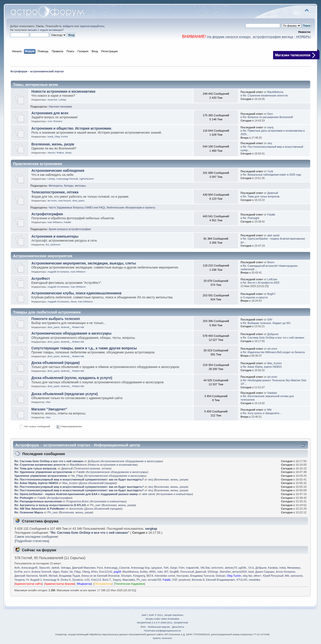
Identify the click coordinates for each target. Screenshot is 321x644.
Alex (48, 402)
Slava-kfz (45, 568)
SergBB (174, 572)
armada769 (154, 580)
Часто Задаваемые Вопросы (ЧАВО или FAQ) (77, 207)
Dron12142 (106, 572)
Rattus (60, 153)
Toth (166, 568)
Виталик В (198, 580)
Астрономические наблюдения (58, 171)
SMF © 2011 (156, 615)
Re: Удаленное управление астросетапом (43, 472)
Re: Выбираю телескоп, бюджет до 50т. (267, 323)
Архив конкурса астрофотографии (70, 229)
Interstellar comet (165, 576)
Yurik (270, 171)
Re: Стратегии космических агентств (265, 95)
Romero (58, 121)
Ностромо (183, 576)
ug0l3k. (243, 568)
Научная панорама (60, 106)
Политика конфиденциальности (162, 631)
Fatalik (67, 222)
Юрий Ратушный (273, 576)
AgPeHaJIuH (87, 179)
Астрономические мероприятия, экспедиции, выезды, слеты (84, 263)
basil (251, 572)
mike (160, 572)
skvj (270, 143)
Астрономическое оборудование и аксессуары (71, 333)
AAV (50, 121)
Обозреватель (103, 584)
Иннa (73, 302)
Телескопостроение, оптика (55, 192)
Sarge (174, 568)
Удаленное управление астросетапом (41, 476)
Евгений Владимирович (220, 580)
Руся (100, 568)
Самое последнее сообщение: (37, 537)
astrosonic (297, 576)
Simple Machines (174, 615)
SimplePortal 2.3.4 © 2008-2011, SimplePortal (162, 623)
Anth (17, 568)
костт (27, 572)
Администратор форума (60, 584)
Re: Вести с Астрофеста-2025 (261, 283)
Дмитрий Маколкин (84, 568)
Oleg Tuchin (61, 137)
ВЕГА (150, 576)
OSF (175, 580)
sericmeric (217, 568)
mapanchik (192, 568)
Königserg (139, 576)
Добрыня (273, 334)
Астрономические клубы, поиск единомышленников (76, 293)
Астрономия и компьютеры (55, 236)
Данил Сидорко (265, 572)
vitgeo (56, 572)
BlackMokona (275, 92)
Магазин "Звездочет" (49, 409)
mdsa (283, 568)
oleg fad (247, 576)
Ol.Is (251, 568)
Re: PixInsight (251, 218)
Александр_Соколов (117, 568)
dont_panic (78, 201)
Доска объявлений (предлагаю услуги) (65, 394)
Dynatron (78, 580)
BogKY (271, 294)
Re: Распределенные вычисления (38, 501)
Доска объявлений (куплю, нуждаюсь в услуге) (72, 378)
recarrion (52, 100)
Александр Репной (67, 179)
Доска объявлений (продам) (56, 363)
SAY (270, 319)
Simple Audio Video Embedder (162, 619)
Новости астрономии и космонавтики (63, 92)
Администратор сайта (28, 584)
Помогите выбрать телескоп (56, 319)
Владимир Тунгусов (202, 576)
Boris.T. (107, 580)
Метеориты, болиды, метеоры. (67, 186)
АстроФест (41, 279)
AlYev (94, 572)
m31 (87, 580)
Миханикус (294, 568)
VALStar (205, 568)
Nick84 (43, 576)
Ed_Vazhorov (53, 245)
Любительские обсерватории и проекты (131, 207)
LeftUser (272, 279)
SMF (144, 615)
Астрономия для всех (50, 113)
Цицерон (157, 568)
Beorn (271, 262)
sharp (68, 153)
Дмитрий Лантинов (26, 576)
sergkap (151, 529)
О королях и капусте (255, 297)
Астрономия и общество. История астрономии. (72, 128)
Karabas (273, 568)
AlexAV (51, 153)
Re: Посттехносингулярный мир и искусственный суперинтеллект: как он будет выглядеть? (79, 479)
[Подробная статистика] (32, 541)
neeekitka (254, 580)
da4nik (55, 568)
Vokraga (66, 568)
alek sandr (273, 235)
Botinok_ (66, 327)
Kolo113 (96, 580)
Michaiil (53, 576)
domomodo (76, 509)
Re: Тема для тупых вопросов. (261, 196)
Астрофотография (47, 214)
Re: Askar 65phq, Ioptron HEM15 (262, 367)
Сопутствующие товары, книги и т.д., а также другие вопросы (84, 348)
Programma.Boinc (78, 501)
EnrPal (18, 572)
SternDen (225, 572)
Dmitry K (66, 580)
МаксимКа (129, 580)
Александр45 (29, 568)
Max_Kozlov (275, 363)
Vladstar (272, 393)
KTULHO (242, 580)
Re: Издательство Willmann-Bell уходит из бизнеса (274, 352)
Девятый (273, 193)
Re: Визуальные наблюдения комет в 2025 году (272, 175)
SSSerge (213, 572)
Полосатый (187, 572)
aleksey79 (231, 568)
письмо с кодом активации (45, 30)
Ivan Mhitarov (55, 222)
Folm (182, 568)
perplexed (184, 580)
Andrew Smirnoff (41, 572)
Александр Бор (140, 568)
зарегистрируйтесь (92, 26)
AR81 (153, 572)
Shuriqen (126, 576)
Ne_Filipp (77, 476)
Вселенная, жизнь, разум (53, 144)
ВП (166, 572)
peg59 (117, 572)
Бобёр (144, 572)
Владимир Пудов (69, 576)
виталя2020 (240, 572)
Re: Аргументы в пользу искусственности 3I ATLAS (50, 505)
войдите (68, 26)
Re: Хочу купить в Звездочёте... (262, 413)
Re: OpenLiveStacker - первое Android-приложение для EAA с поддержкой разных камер (76, 494)
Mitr (270, 410)
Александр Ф (51, 580)
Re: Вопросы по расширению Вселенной (268, 117)
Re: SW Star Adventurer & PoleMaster (40, 509)
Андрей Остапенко (58, 272)
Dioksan (220, 576)
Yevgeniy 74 (21, 580)
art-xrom (52, 201)
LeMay (62, 100)
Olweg (86, 572)
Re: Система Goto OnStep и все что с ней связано (273, 338)
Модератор (84, 584)
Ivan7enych (65, 201)
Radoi (65, 572)
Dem (270, 114)
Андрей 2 (36, 580)
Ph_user (96, 505)
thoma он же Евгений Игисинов (101, 576)
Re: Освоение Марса (29, 512)
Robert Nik (78, 327)
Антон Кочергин (286, 572)
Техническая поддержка (129, 584)
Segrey (117, 580)
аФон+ (258, 576)
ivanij (50, 137)
